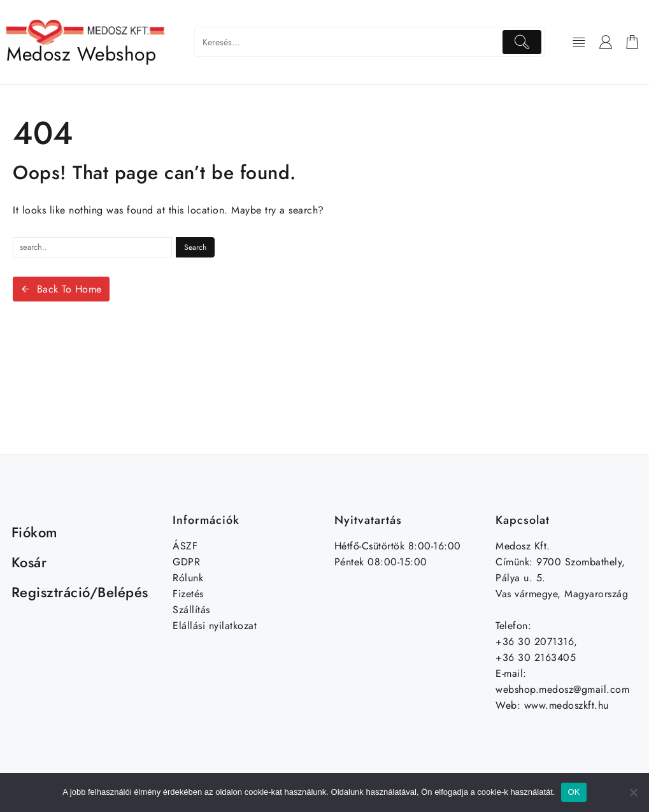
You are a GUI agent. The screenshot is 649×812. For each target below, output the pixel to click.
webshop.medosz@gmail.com (562, 689)
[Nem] (633, 792)
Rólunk (188, 578)
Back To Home (61, 289)
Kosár (29, 562)
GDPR (186, 562)
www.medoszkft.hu (567, 705)
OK (574, 792)
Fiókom (35, 532)
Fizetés (188, 594)
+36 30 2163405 (536, 657)
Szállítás (191, 610)
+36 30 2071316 (535, 642)
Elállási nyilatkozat (215, 626)
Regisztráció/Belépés (80, 592)
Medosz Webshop (81, 54)
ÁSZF (185, 546)
